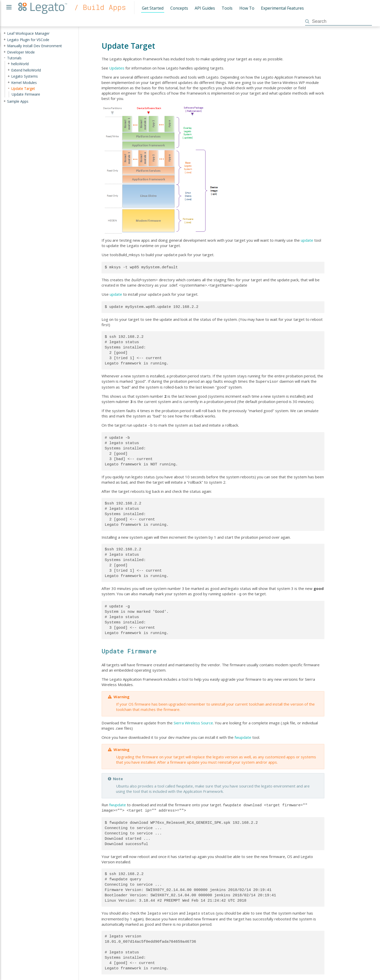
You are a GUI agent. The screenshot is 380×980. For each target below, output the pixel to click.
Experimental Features (282, 8)
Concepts (179, 8)
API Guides (205, 8)
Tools (227, 8)
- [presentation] (5, 58)
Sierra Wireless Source (193, 720)
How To (247, 8)
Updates (117, 68)
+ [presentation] (5, 33)
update (307, 240)
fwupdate (243, 735)
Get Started (153, 8)
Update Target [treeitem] (23, 88)
